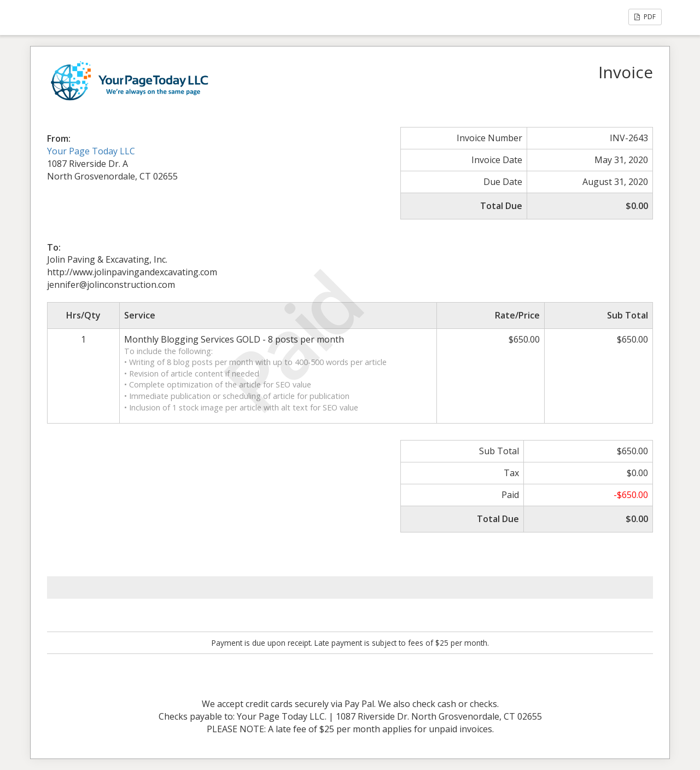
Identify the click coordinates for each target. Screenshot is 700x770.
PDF (645, 17)
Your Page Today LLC (91, 151)
